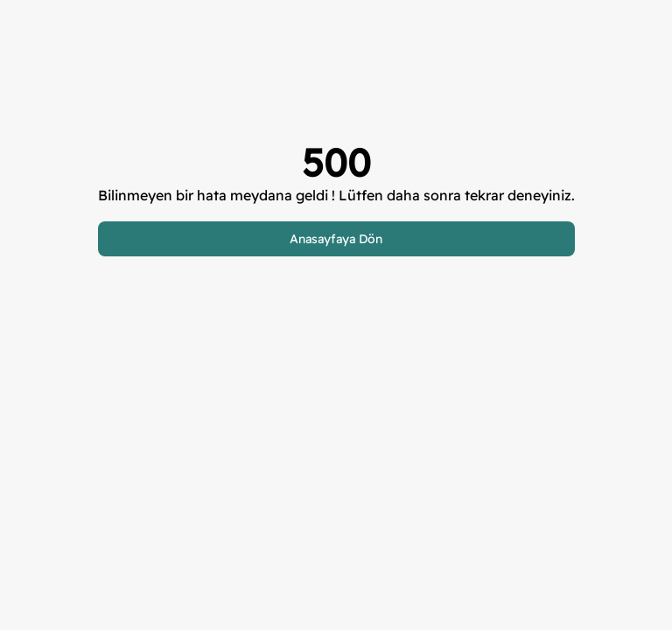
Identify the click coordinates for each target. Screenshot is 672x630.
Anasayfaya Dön (336, 239)
